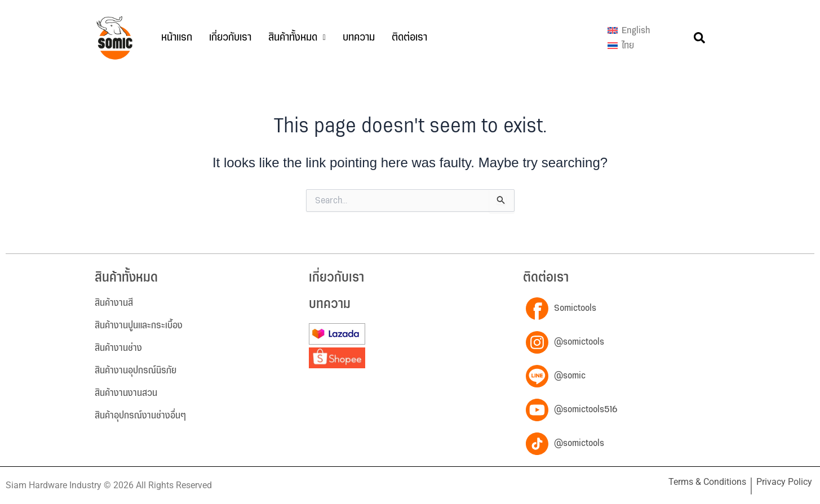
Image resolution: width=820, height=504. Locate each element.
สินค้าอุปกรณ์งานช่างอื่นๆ (140, 416)
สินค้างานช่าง (118, 348)
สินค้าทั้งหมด (126, 278)
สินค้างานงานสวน (126, 393)
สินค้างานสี (114, 303)
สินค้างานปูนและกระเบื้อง (139, 325)
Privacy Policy (784, 482)
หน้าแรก (177, 37)
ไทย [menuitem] (628, 46)
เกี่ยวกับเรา (230, 37)
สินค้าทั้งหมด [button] (297, 37)
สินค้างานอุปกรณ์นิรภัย (136, 371)
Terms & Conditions (707, 482)
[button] (297, 38)
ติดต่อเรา (409, 37)
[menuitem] (629, 30)
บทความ (359, 37)
